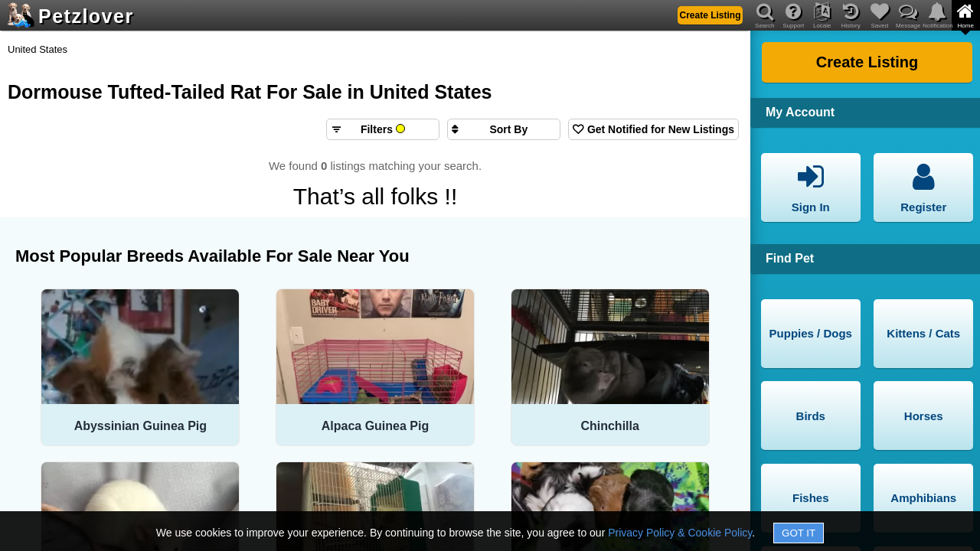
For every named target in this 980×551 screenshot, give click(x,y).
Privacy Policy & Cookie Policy (680, 533)
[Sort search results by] (504, 129)
